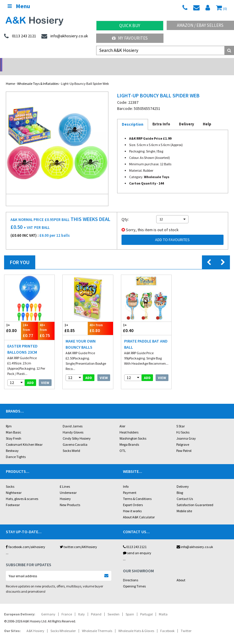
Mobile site (184, 503)
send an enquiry (137, 545)
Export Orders (133, 497)
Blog (180, 485)
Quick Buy (130, 26)
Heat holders (129, 425)
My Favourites (130, 38)
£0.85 (75, 321)
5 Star (181, 418)
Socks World (71, 443)
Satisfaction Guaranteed (195, 497)
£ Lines (65, 479)
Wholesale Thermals (97, 623)
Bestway (12, 443)
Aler (122, 418)
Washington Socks (133, 431)
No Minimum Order (29, 63)
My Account (88, 63)
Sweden (114, 607)
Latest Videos (205, 63)
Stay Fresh (14, 431)
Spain (130, 607)
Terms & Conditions (137, 491)
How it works (132, 503)
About (181, 572)
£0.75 (46, 323)
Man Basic (14, 425)
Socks (10, 479)
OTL (123, 443)
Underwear (68, 485)
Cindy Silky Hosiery (77, 431)
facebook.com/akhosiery (25, 539)
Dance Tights (16, 449)
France (67, 607)
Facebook (167, 623)
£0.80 (13, 321)
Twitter (186, 623)
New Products (70, 497)
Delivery (183, 479)
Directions (131, 572)
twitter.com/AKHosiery (78, 539)
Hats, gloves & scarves (22, 491)
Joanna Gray (186, 431)
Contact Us (185, 491)
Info (126, 479)
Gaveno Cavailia (75, 437)
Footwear (13, 497)
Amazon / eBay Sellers (200, 25)
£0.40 (134, 321)
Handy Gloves (73, 425)
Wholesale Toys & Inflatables (38, 76)
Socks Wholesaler (63, 623)
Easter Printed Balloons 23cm (22, 342)
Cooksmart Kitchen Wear (24, 437)
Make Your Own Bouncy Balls (81, 337)
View (45, 375)
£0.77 (29, 323)
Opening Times (134, 579)
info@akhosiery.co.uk (195, 539)
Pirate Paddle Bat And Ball (146, 337)
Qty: (125, 212)
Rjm (9, 418)
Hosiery (65, 491)
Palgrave (183, 437)
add (30, 375)
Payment (130, 485)
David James (73, 418)
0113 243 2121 (135, 539)
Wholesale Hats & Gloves (136, 623)
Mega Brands (129, 437)
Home (10, 76)
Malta (163, 607)
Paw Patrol (184, 443)
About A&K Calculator (139, 509)
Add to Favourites (172, 232)
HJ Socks (183, 425)
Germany (48, 607)
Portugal (146, 607)
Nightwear (14, 485)
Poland (96, 607)
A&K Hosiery (35, 623)
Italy (81, 607)
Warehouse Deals (146, 63)
